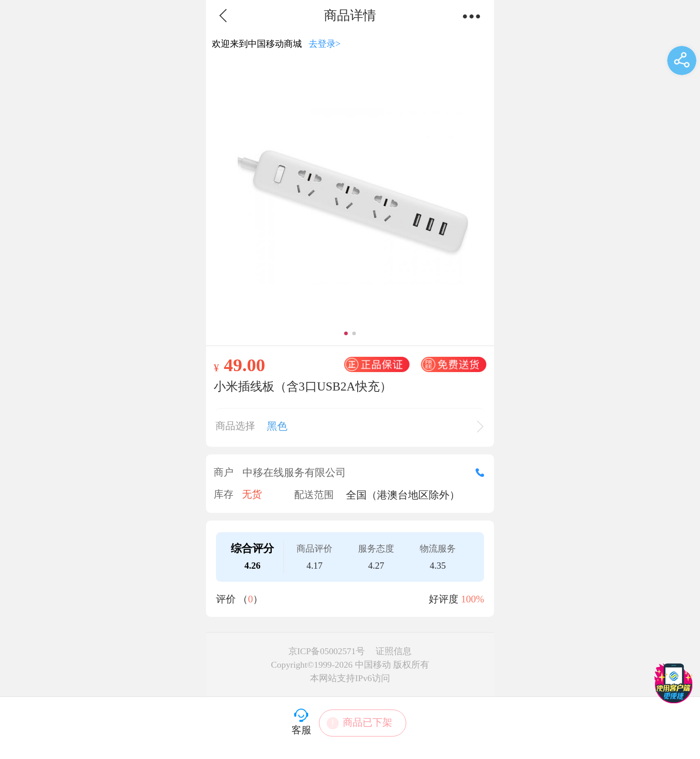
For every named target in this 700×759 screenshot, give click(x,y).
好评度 (456, 599)
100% (473, 599)
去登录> (325, 44)
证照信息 (394, 651)
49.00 (244, 365)
